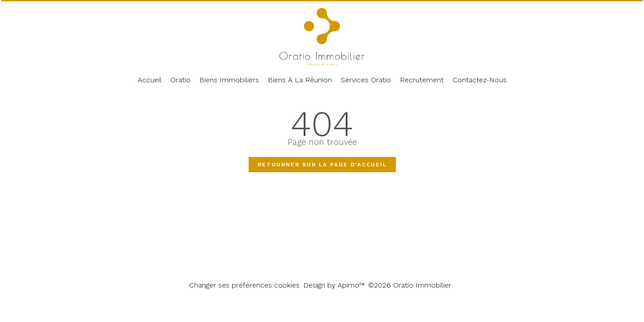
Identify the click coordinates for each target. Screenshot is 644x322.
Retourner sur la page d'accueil (322, 165)
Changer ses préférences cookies (244, 285)
